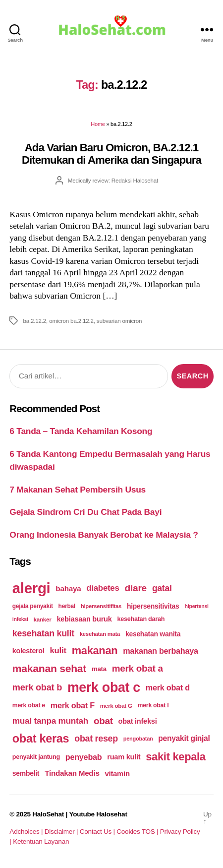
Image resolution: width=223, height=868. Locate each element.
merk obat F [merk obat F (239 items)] (73, 705)
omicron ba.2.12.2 (71, 321)
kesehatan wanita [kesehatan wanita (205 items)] (153, 634)
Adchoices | (27, 832)
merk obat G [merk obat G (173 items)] (116, 706)
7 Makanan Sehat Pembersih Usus (78, 490)
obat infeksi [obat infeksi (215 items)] (138, 721)
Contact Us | (98, 832)
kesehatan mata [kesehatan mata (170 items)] (100, 634)
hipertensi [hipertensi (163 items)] (196, 606)
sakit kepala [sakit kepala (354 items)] (175, 757)
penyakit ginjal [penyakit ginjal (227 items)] (184, 738)
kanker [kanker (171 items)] (43, 619)
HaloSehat (48, 814)
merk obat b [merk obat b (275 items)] (37, 687)
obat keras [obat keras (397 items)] (41, 739)
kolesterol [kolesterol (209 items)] (28, 651)
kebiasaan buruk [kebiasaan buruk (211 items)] (84, 619)
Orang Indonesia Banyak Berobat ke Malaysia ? (104, 535)
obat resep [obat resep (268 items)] (96, 739)
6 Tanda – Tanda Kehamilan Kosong (81, 431)
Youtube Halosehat (98, 814)
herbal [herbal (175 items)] (67, 606)
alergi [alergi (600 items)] (31, 588)
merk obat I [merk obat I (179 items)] (153, 705)
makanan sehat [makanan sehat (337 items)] (49, 668)
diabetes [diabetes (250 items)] (103, 588)
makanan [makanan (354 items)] (95, 651)
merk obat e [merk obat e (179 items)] (29, 705)
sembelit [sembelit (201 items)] (26, 773)
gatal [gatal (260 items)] (162, 588)
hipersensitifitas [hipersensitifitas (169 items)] (101, 606)
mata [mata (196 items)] (99, 669)
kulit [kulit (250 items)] (58, 651)
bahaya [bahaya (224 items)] (68, 589)
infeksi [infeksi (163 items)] (20, 619)
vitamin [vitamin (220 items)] (117, 774)
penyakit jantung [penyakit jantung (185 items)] (36, 757)
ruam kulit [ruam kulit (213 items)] (124, 757)
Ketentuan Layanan (41, 841)
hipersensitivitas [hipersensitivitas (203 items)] (153, 606)
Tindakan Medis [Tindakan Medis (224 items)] (72, 773)
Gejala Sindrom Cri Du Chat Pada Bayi (85, 512)
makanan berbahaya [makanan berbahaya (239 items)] (161, 651)
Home (98, 124)
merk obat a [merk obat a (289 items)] (138, 668)
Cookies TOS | (138, 832)
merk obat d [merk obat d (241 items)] (168, 687)
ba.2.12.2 (34, 321)
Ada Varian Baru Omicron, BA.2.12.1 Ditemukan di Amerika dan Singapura (111, 154)
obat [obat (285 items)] (103, 721)
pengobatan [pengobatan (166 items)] (138, 739)
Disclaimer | (62, 832)
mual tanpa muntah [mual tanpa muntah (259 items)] (50, 721)
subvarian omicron (119, 321)
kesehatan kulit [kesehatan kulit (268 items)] (43, 633)
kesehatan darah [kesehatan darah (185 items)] (141, 619)
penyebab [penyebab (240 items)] (84, 757)
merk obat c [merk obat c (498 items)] (104, 687)
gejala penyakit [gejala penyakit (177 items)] (33, 606)
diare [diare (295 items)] (136, 588)
